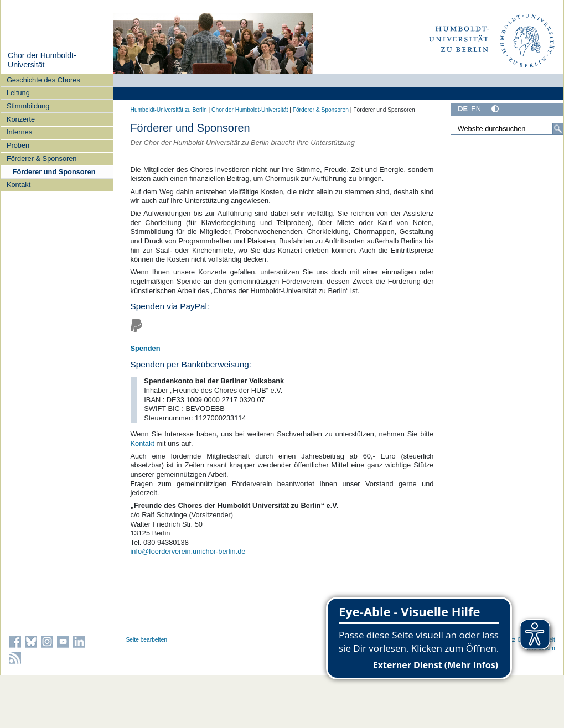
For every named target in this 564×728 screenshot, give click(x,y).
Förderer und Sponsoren (54, 172)
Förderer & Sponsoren (42, 158)
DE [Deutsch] (463, 109)
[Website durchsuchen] (507, 129)
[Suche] (558, 129)
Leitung (18, 93)
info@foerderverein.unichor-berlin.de (188, 551)
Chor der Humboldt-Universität (42, 60)
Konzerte (21, 119)
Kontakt (19, 184)
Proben (18, 145)
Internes (19, 132)
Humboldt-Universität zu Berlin (169, 110)
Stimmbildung (28, 106)
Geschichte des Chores (43, 80)
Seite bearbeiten (147, 640)
